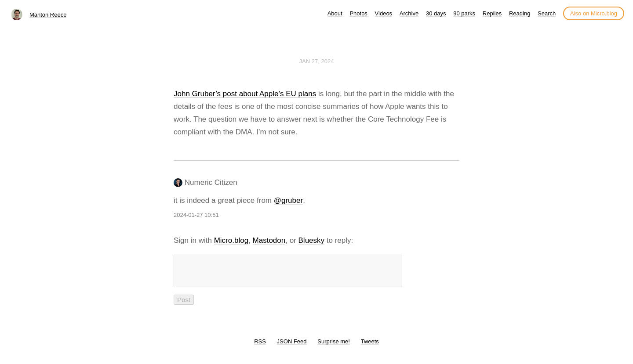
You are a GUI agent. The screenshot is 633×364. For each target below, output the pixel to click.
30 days (436, 13)
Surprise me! (334, 347)
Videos (384, 13)
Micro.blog (231, 240)
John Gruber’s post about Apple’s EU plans (245, 94)
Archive (409, 13)
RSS (260, 347)
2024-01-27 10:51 (196, 215)
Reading (520, 13)
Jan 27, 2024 (317, 61)
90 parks (464, 13)
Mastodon (269, 240)
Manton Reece (48, 15)
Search (547, 13)
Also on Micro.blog (594, 13)
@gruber (288, 200)
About (335, 13)
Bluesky (312, 240)
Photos (358, 13)
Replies (492, 13)
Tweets (370, 347)
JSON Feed (292, 347)
